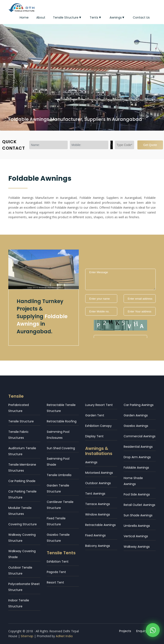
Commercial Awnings (140, 436)
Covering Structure (23, 524)
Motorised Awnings (99, 473)
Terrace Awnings (98, 504)
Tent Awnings (95, 494)
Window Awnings (98, 514)
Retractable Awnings (100, 525)
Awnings (117, 17)
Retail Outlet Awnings (139, 505)
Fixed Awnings (95, 535)
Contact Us (141, 17)
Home (24, 17)
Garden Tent (95, 415)
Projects (125, 631)
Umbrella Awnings (137, 526)
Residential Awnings (138, 447)
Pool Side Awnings (137, 494)
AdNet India (64, 636)
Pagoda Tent (56, 572)
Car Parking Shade (22, 481)
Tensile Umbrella (59, 475)
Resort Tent (55, 582)
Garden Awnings (136, 415)
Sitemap (27, 636)
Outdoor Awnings (98, 483)
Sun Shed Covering (61, 448)
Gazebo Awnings (136, 426)
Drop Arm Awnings (137, 457)
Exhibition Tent (58, 562)
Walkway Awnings (137, 547)
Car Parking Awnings (139, 405)
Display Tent (94, 436)
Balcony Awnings (98, 546)
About (41, 17)
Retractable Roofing (62, 421)
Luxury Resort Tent (99, 405)
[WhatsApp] (153, 630)
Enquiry (142, 631)
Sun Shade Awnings (138, 515)
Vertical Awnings (136, 536)
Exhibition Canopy (98, 426)
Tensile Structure (67, 17)
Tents (96, 17)
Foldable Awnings (136, 468)
